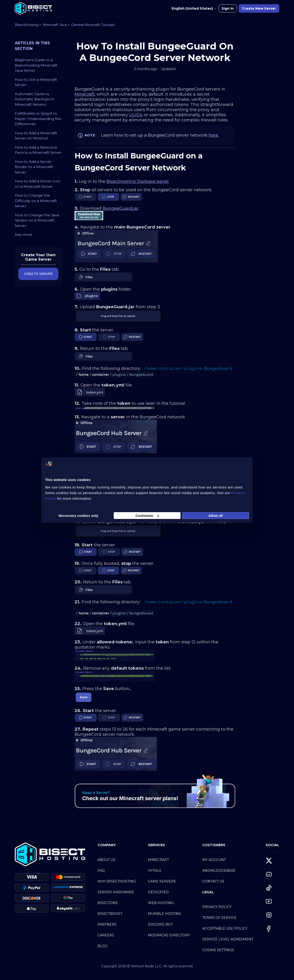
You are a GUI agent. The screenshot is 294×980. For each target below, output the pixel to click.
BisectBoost (110, 914)
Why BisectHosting (117, 881)
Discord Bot (160, 924)
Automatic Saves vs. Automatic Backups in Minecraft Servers (34, 99)
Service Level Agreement (228, 939)
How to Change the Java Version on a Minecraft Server (37, 220)
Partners (107, 924)
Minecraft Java (55, 25)
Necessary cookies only (78, 515)
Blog (103, 946)
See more (24, 235)
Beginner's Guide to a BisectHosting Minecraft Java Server (36, 65)
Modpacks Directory (169, 935)
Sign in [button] (228, 8)
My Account (214, 860)
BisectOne (108, 903)
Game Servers (162, 881)
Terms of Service (219, 918)
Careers (106, 935)
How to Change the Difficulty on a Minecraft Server (36, 201)
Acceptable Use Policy (225, 928)
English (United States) (194, 8)
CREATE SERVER (38, 274)
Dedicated (158, 892)
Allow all (216, 515)
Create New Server (259, 8)
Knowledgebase (219, 871)
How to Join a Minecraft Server (36, 82)
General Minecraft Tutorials (93, 25)
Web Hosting (161, 903)
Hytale (155, 871)
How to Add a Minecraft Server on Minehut (36, 136)
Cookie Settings (218, 950)
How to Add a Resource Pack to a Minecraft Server (38, 150)
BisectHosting (26, 25)
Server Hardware (116, 892)
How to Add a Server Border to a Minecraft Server (34, 167)
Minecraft (158, 860)
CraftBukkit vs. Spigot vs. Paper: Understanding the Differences (38, 119)
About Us (106, 860)
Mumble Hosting (165, 914)
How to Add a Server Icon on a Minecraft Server (38, 184)
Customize (147, 515)
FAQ (101, 871)
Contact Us (213, 881)
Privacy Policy (217, 907)
